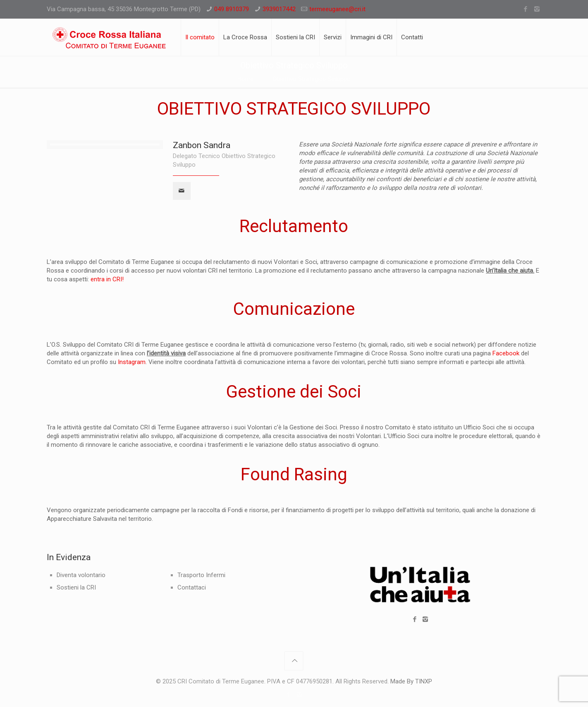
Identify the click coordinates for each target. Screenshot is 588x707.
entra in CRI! (107, 279)
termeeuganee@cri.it (337, 9)
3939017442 (279, 9)
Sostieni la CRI (76, 587)
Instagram (132, 362)
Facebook (506, 353)
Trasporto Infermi (201, 575)
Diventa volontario (81, 575)
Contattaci (192, 587)
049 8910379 (232, 9)
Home (246, 79)
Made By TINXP (411, 681)
